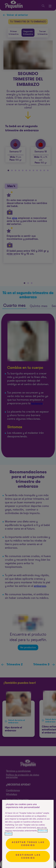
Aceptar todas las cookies (28, 844)
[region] (28, 834)
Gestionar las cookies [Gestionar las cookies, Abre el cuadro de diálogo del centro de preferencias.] (28, 856)
